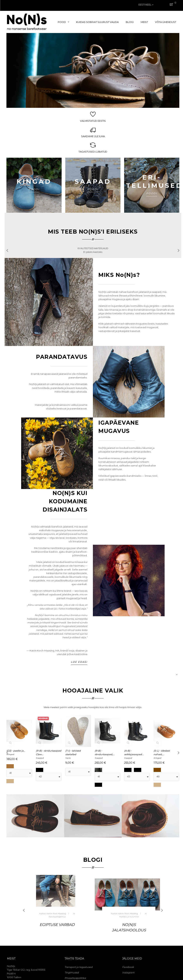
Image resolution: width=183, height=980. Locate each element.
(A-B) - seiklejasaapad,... (46, 754)
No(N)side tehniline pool (57, 918)
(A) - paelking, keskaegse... (162, 754)
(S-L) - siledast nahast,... (15, 754)
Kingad (10, 760)
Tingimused (72, 974)
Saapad (40, 760)
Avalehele (130, 760)
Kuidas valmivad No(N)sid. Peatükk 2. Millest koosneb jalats (57, 935)
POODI (34, 187)
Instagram (128, 974)
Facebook (128, 969)
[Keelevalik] (146, 5)
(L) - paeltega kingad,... (73, 754)
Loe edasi (79, 664)
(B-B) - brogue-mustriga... (133, 754)
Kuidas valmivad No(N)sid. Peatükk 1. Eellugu (129, 932)
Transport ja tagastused (79, 969)
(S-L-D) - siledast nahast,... (104, 754)
